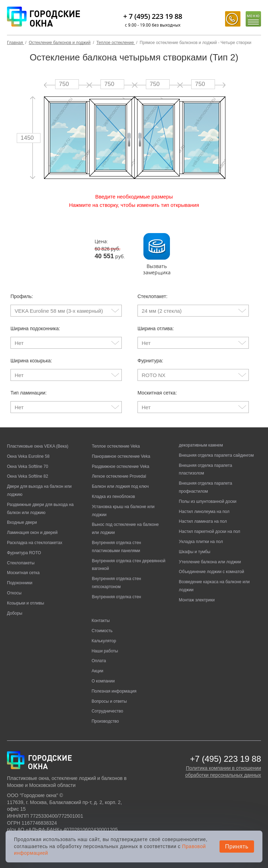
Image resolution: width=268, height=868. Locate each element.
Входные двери (22, 522)
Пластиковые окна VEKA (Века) (38, 446)
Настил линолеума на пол (204, 512)
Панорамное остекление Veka (121, 456)
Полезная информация (114, 691)
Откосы (14, 593)
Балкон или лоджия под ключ (120, 486)
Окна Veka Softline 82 (28, 476)
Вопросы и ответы (109, 701)
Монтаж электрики (197, 600)
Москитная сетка (23, 573)
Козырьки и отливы (25, 603)
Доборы (15, 613)
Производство (105, 721)
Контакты (100, 621)
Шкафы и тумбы (195, 552)
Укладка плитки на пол (201, 542)
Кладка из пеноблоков (113, 497)
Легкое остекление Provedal (119, 476)
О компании (103, 681)
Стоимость (102, 631)
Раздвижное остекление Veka (121, 466)
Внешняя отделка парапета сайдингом (217, 455)
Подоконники (20, 583)
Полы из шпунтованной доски (208, 501)
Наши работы (105, 651)
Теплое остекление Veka (116, 446)
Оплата (99, 661)
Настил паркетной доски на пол (210, 531)
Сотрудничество (107, 711)
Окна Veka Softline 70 (28, 466)
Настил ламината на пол (203, 521)
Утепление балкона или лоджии (210, 562)
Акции (97, 671)
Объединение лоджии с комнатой (212, 572)
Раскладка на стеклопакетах (35, 543)
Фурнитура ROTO (24, 553)
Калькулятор (104, 641)
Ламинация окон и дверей (32, 533)
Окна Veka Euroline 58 (28, 456)
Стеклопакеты (21, 563)
